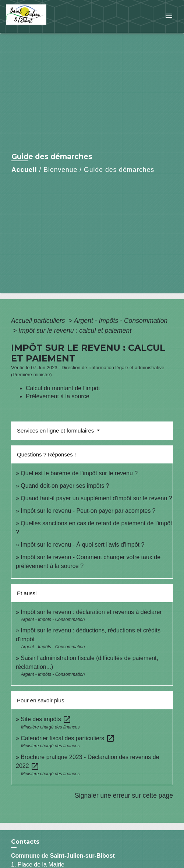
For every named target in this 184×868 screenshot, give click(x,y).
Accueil (24, 170)
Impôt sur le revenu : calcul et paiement (75, 331)
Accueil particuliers (39, 321)
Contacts (25, 842)
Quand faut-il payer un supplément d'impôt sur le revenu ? (96, 498)
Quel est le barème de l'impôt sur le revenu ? (79, 473)
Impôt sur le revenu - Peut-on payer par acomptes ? (88, 511)
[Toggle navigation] (169, 16)
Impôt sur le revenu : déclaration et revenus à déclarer (91, 612)
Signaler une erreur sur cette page (124, 795)
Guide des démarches (119, 170)
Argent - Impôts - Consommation (121, 321)
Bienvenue (60, 170)
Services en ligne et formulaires (56, 431)
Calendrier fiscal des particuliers (68, 738)
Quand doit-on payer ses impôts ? (65, 486)
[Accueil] (33, 16)
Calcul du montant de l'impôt (63, 388)
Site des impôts (46, 719)
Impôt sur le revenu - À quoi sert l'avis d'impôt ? (82, 545)
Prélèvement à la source (58, 396)
